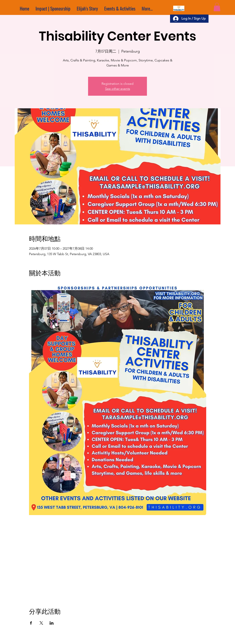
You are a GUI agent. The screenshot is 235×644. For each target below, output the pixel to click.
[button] (217, 7)
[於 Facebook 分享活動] (31, 623)
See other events (118, 89)
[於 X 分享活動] (41, 623)
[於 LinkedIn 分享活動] (52, 623)
